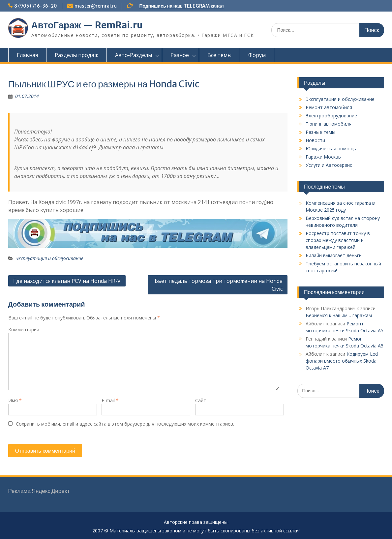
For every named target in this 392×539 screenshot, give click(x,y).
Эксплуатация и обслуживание (50, 258)
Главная (27, 55)
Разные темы (320, 132)
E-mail (110, 400)
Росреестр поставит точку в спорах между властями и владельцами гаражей (338, 240)
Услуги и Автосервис (329, 165)
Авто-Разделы (134, 55)
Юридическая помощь (331, 149)
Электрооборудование (331, 116)
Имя (15, 400)
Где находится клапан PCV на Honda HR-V (67, 281)
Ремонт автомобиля (329, 107)
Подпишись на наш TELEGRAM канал (182, 6)
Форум (257, 55)
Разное (180, 55)
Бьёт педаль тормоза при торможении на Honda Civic (219, 285)
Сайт (201, 400)
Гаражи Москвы (324, 157)
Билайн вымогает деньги (334, 255)
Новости (315, 140)
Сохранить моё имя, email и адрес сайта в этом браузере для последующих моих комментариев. (125, 424)
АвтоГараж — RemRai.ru (87, 25)
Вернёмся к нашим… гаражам (339, 315)
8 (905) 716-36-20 (36, 6)
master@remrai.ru (96, 6)
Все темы (219, 55)
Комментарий (24, 329)
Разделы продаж (76, 55)
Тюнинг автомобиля (329, 124)
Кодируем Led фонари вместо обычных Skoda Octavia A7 (342, 361)
